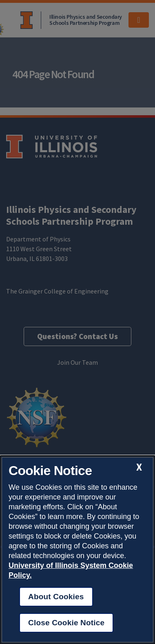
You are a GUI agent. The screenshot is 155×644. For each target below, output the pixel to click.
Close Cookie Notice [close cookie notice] (66, 623)
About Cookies (56, 597)
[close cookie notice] (139, 467)
